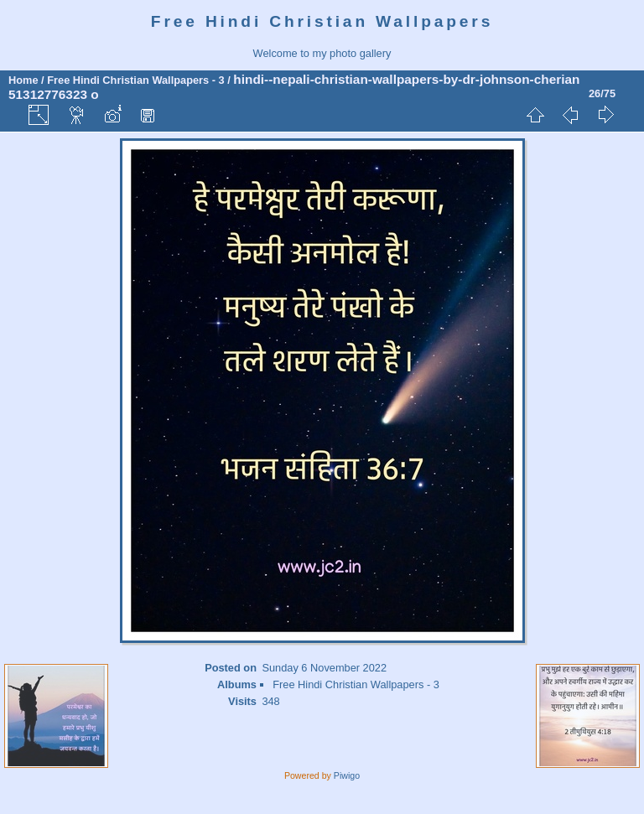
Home (23, 80)
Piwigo (347, 775)
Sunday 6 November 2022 (324, 668)
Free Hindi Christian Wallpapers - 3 (135, 80)
